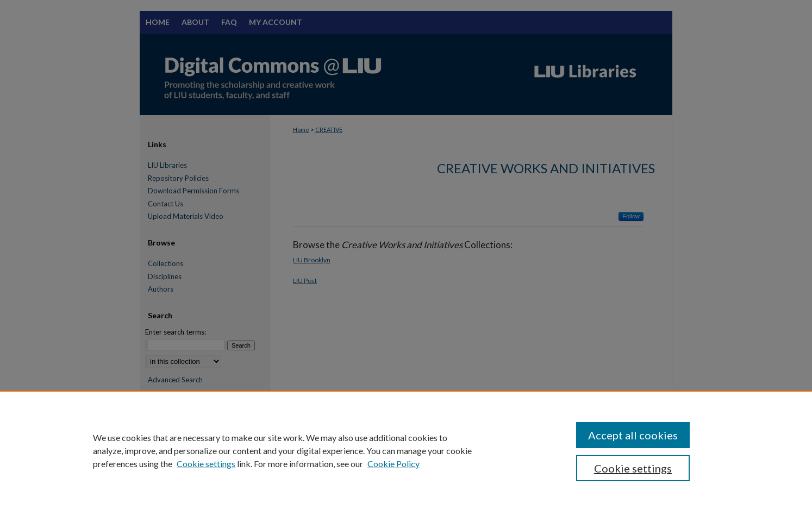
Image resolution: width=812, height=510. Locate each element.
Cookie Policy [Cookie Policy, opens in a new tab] (393, 464)
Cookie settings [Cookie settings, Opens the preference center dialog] (633, 468)
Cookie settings (206, 464)
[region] (406, 450)
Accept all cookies (633, 435)
